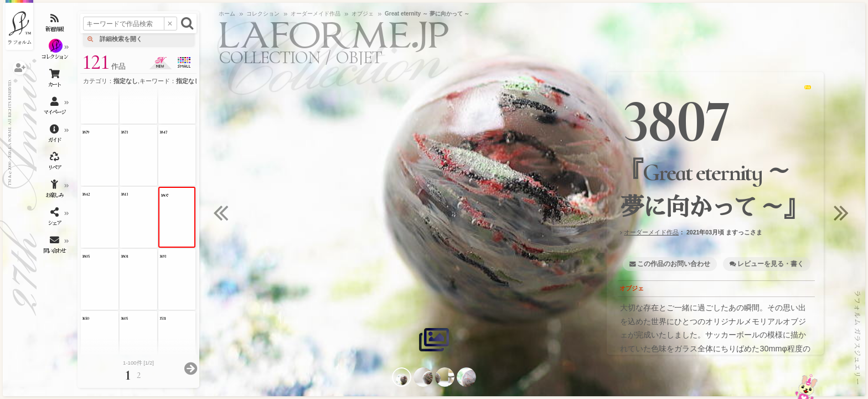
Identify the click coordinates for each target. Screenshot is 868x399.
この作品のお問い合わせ (674, 264)
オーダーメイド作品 (651, 232)
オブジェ (632, 288)
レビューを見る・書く (771, 264)
